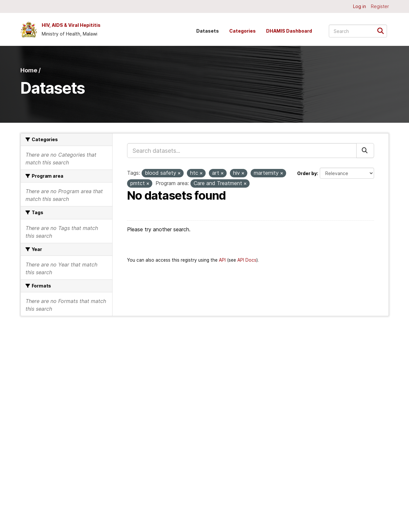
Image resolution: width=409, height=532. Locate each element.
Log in (360, 6)
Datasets (208, 31)
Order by (307, 173)
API (222, 260)
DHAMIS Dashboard (289, 31)
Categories (242, 31)
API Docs (247, 260)
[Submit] (383, 31)
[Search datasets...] (358, 31)
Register (380, 6)
